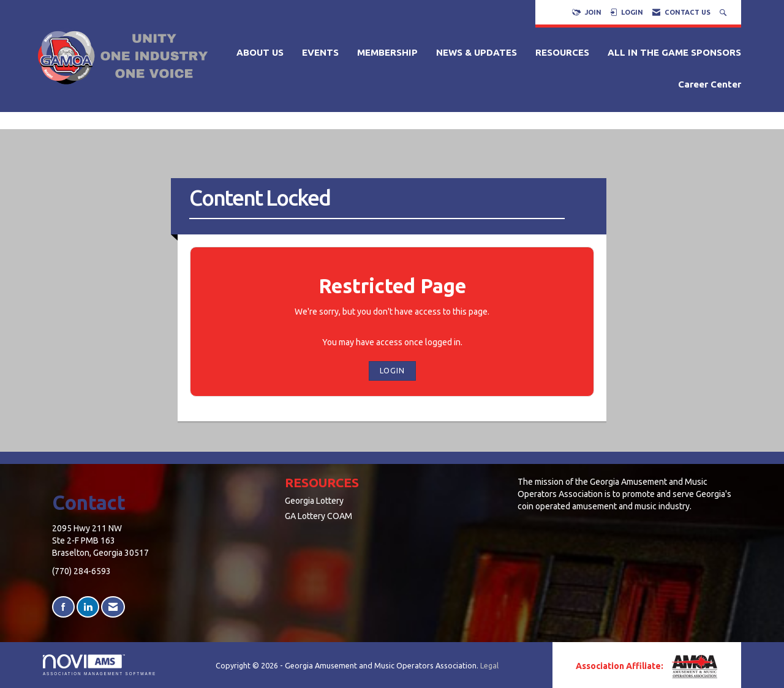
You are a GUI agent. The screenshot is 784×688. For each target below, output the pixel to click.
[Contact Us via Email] (113, 607)
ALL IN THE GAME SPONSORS (674, 52)
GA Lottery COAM (318, 516)
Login (392, 370)
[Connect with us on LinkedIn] (88, 607)
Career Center (710, 84)
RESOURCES (562, 52)
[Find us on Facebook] (63, 607)
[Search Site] (724, 12)
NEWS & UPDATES (477, 52)
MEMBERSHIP (387, 52)
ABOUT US (260, 52)
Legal (489, 665)
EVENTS (320, 52)
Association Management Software (100, 665)
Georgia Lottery (314, 501)
